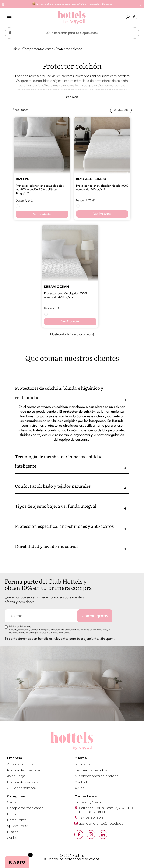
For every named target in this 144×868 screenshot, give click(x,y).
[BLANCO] (18, 207)
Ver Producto (42, 215)
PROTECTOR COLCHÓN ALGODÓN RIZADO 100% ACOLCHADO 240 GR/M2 (102, 189)
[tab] (72, 394)
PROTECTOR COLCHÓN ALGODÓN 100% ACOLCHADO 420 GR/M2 (66, 297)
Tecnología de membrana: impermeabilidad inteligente (59, 462)
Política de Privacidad (20, 628)
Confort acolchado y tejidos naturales (53, 487)
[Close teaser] (30, 855)
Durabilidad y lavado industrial (46, 547)
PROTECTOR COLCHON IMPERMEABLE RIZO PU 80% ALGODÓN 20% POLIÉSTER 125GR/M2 (40, 191)
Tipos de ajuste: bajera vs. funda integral (56, 507)
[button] (3, 4)
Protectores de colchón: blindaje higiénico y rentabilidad (59, 394)
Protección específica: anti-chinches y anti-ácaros (64, 527)
